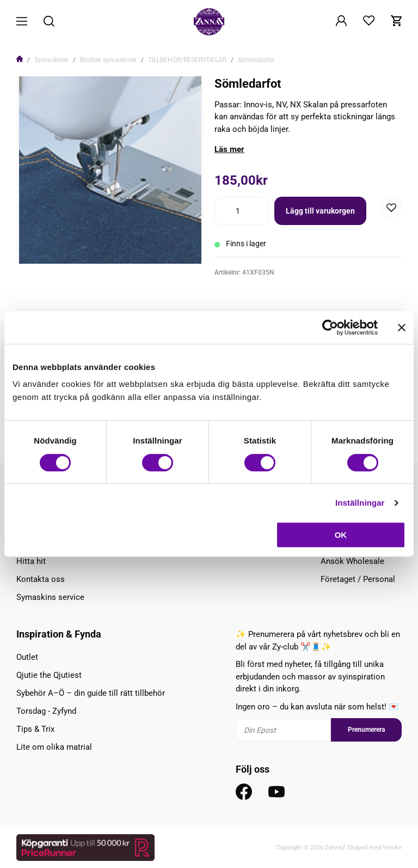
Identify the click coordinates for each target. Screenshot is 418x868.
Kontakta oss (41, 579)
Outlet (27, 657)
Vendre (392, 848)
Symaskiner (51, 60)
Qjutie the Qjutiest (49, 675)
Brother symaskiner (108, 60)
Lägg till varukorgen (320, 211)
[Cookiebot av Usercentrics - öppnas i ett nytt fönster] (330, 327)
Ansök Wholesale (352, 561)
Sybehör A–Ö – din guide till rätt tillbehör (91, 693)
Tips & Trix (35, 729)
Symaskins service (50, 597)
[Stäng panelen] (402, 327)
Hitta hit (31, 561)
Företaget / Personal (358, 579)
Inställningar (360, 503)
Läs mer (229, 149)
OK (341, 535)
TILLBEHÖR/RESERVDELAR (187, 60)
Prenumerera (366, 730)
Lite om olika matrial (54, 747)
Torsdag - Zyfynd (46, 711)
